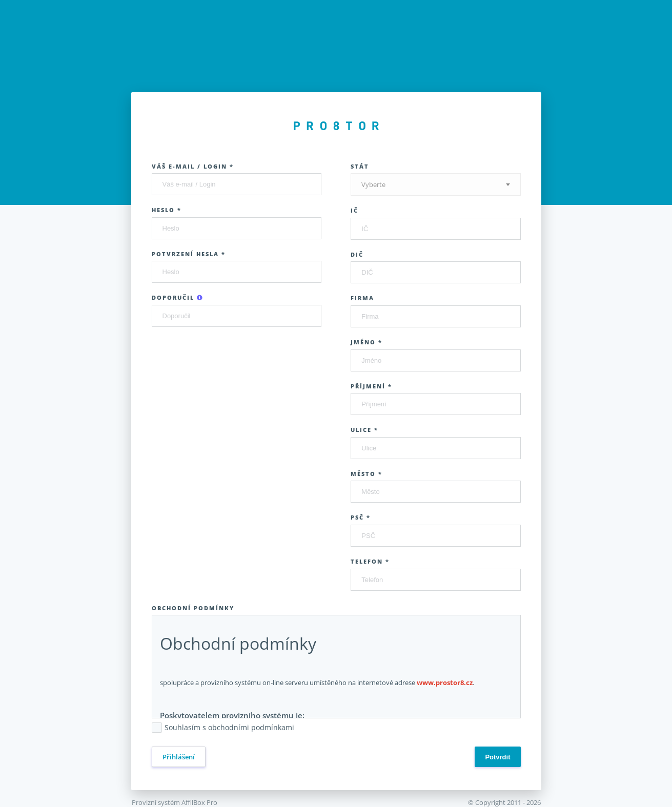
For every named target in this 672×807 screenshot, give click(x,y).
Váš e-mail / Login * (193, 166)
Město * (366, 474)
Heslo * (167, 210)
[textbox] (435, 185)
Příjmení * (371, 386)
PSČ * (361, 517)
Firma (362, 298)
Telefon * (370, 561)
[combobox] (435, 184)
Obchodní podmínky (193, 608)
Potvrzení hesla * (189, 254)
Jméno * (366, 342)
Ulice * (364, 430)
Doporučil (178, 297)
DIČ (357, 254)
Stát (360, 166)
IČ (354, 210)
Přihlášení (179, 757)
